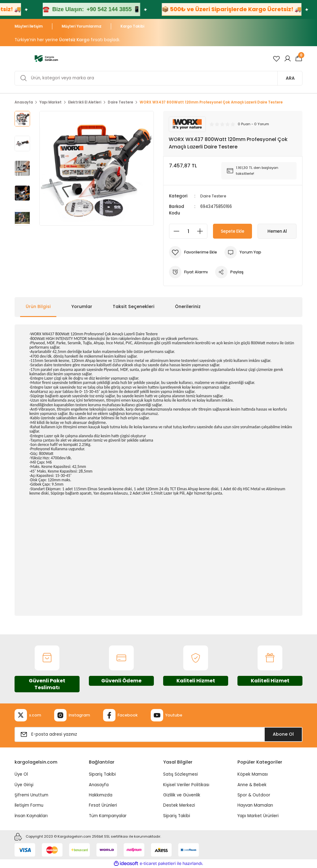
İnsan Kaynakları (31, 815)
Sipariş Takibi (102, 774)
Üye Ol (21, 774)
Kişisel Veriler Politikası (186, 785)
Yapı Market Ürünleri (258, 815)
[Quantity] (188, 231)
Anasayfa (99, 785)
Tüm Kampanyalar (108, 815)
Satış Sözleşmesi (180, 774)
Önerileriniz (188, 306)
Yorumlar (82, 306)
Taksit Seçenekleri (134, 306)
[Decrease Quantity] (175, 231)
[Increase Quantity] (202, 231)
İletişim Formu (29, 805)
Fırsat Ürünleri (103, 805)
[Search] (158, 78)
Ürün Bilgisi (38, 306)
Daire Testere (215, 196)
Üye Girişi (24, 785)
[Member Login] (288, 59)
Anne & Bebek (252, 785)
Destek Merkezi (179, 805)
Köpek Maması (253, 774)
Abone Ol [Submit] (283, 734)
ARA (290, 78)
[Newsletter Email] (158, 734)
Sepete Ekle (232, 231)
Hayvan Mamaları (255, 805)
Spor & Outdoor (254, 795)
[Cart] (299, 59)
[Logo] (46, 58)
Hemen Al (277, 231)
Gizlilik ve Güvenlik (182, 795)
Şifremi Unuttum (31, 795)
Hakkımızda (101, 795)
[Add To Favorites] (194, 252)
